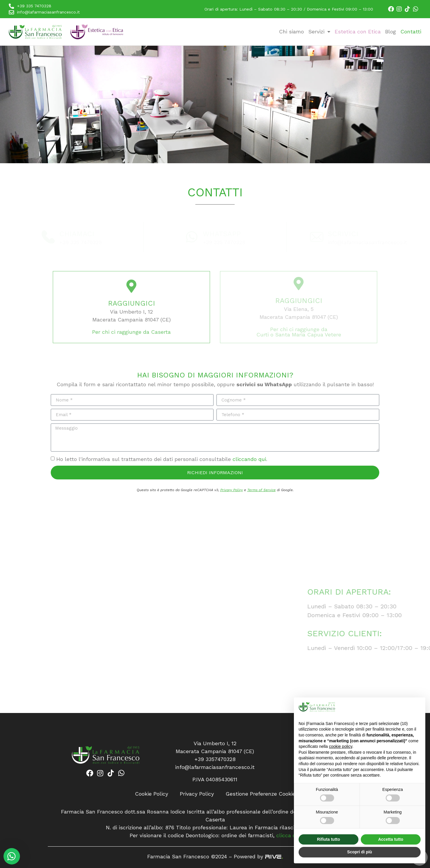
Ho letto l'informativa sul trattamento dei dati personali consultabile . (162, 459)
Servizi (319, 32)
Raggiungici (132, 303)
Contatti (411, 32)
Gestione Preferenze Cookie (260, 794)
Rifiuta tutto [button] (329, 839)
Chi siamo (291, 32)
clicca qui (288, 835)
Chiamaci (77, 234)
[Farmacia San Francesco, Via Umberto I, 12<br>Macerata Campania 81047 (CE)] (107, 622)
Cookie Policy (151, 794)
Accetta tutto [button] (391, 839)
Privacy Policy (232, 490)
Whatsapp (222, 234)
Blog (391, 32)
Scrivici (343, 234)
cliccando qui (249, 459)
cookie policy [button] (341, 746)
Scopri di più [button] (360, 852)
